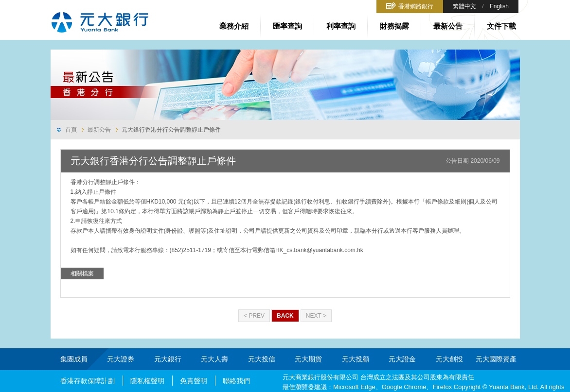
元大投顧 (356, 359)
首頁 (71, 130)
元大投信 (262, 359)
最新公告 (448, 26)
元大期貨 (308, 359)
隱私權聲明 (147, 381)
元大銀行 (168, 359)
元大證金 (402, 359)
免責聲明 (194, 381)
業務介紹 (234, 26)
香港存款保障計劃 (88, 381)
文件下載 (501, 26)
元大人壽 (214, 359)
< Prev (254, 316)
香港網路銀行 (416, 6)
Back (285, 316)
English (499, 6)
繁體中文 (464, 6)
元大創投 (449, 359)
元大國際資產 (496, 359)
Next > (316, 316)
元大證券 (121, 359)
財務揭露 (394, 26)
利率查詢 (341, 26)
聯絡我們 (236, 381)
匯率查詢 (287, 26)
